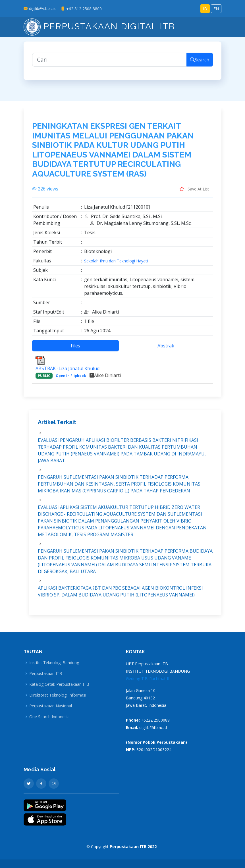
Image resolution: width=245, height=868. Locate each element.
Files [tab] (75, 351)
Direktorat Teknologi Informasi (58, 695)
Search (200, 65)
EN (216, 9)
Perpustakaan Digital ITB (99, 26)
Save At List (194, 194)
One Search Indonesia (49, 717)
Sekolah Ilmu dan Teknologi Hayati (116, 266)
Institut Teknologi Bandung (54, 663)
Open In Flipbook (71, 381)
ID (205, 9)
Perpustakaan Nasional (51, 706)
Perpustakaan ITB (46, 674)
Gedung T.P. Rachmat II (148, 679)
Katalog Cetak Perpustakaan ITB (59, 684)
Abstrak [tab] (166, 351)
